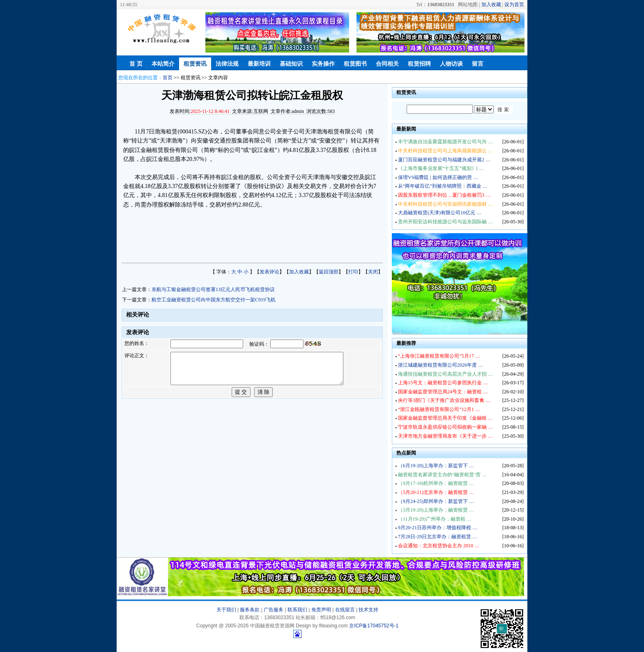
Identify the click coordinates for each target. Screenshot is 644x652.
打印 (353, 272)
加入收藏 (491, 5)
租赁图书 (355, 64)
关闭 (373, 272)
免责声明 (321, 610)
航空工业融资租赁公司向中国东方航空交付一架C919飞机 (214, 300)
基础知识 (291, 64)
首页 (168, 78)
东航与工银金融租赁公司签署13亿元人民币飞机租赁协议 (213, 289)
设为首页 (514, 5)
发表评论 (269, 272)
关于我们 (226, 610)
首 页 (136, 64)
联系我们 (297, 610)
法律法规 (227, 64)
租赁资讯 (195, 64)
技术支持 (368, 610)
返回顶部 (329, 272)
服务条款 (250, 610)
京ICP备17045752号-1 (374, 626)
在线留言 (345, 610)
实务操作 (323, 64)
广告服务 (274, 610)
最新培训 (259, 64)
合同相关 (387, 64)
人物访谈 (451, 64)
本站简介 (163, 64)
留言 (478, 64)
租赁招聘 (419, 64)
